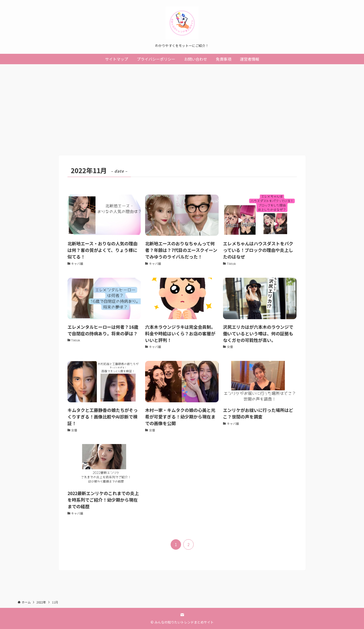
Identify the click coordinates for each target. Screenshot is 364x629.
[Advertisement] (182, 105)
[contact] (182, 615)
